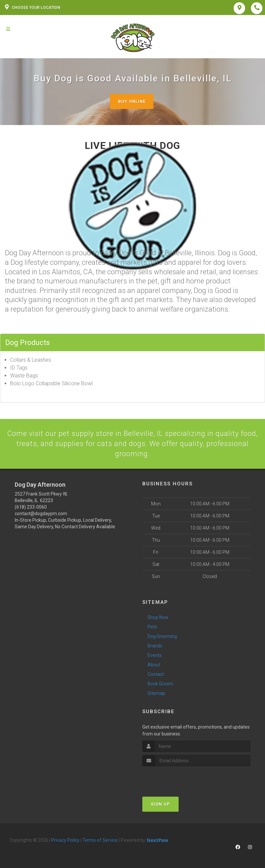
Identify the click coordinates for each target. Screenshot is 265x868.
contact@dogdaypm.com (41, 514)
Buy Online (132, 101)
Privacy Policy (65, 841)
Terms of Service (100, 841)
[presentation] (177, 779)
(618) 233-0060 (31, 507)
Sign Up (160, 804)
